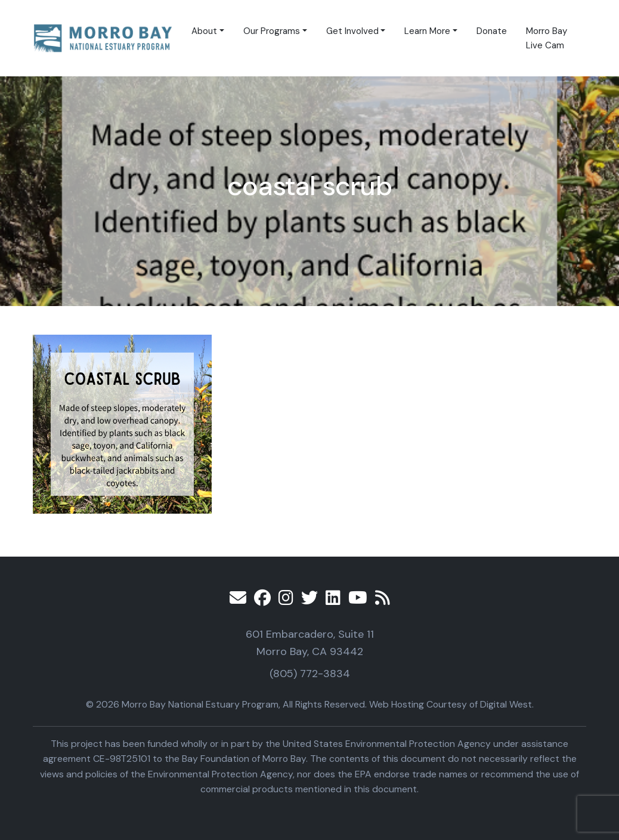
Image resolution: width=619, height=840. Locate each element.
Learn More (427, 31)
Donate (492, 31)
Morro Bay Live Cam (547, 38)
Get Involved (352, 31)
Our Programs (272, 31)
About (204, 31)
